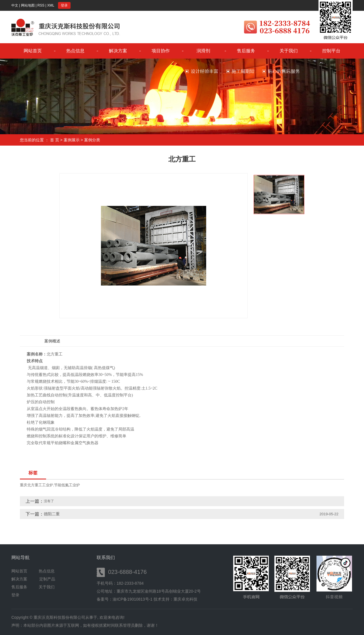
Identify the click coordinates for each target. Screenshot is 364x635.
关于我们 (289, 51)
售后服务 (246, 51)
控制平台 (331, 51)
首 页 (55, 140)
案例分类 (92, 140)
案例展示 (72, 140)
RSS (41, 5)
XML (51, 5)
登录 (64, 5)
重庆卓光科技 (185, 599)
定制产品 (47, 579)
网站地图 (28, 5)
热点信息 (75, 51)
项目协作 (161, 51)
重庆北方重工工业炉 (37, 485)
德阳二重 (52, 514)
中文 (15, 5)
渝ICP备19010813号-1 (133, 599)
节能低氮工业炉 (67, 485)
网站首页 (33, 51)
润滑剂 (203, 51)
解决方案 (118, 51)
